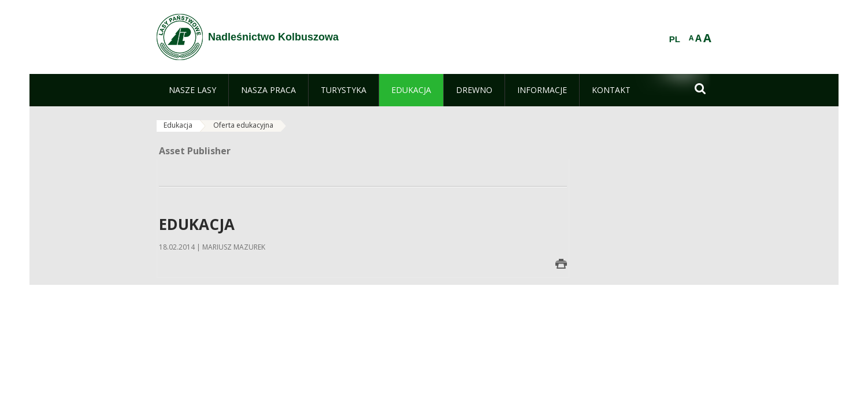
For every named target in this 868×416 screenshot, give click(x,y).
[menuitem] (192, 90)
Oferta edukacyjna (243, 125)
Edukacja (178, 125)
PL (675, 39)
